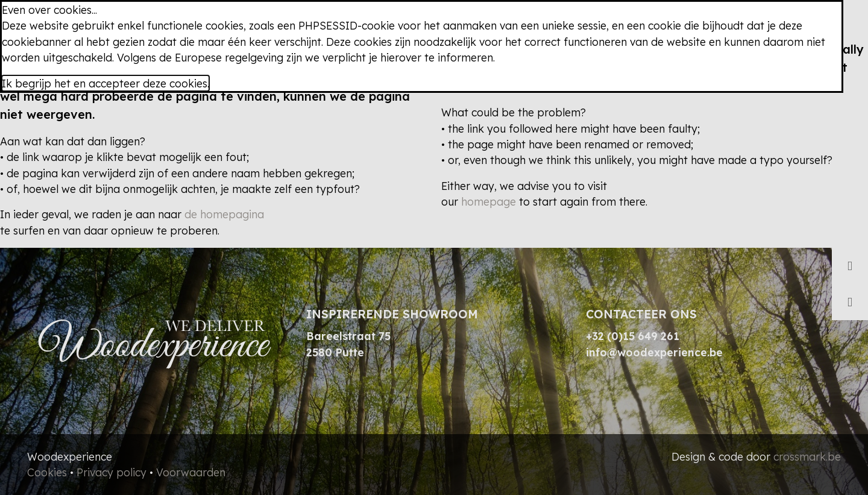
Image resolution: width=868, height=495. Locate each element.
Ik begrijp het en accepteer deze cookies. (105, 83)
